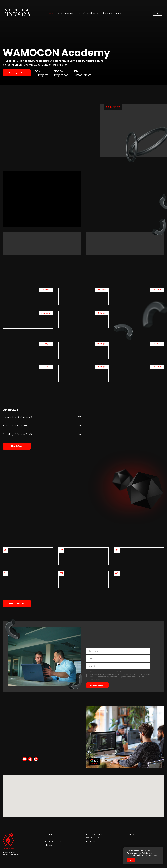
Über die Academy (94, 834)
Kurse (59, 13)
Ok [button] (131, 860)
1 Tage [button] (157, 344)
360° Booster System (95, 838)
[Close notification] (162, 849)
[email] (118, 666)
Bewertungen (92, 841)
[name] (118, 651)
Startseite (48, 13)
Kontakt (120, 13)
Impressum (133, 838)
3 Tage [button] (46, 344)
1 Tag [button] (46, 367)
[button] (17, 73)
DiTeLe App (107, 13)
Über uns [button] (70, 13)
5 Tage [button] (102, 367)
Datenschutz (133, 834)
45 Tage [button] (101, 344)
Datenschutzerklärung (129, 672)
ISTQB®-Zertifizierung (89, 13)
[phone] (118, 659)
